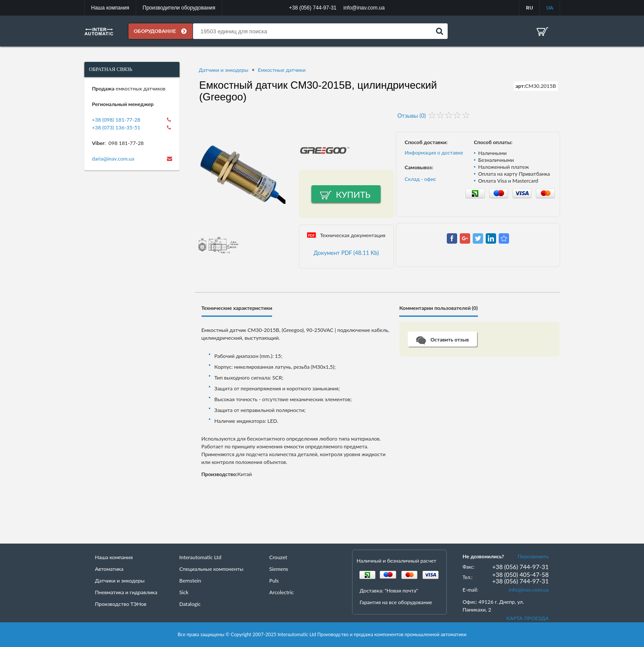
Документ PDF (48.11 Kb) (346, 253)
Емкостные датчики (282, 70)
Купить (353, 194)
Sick (184, 592)
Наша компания (110, 8)
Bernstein (190, 581)
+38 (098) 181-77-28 (116, 120)
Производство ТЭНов (121, 604)
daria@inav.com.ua (113, 159)
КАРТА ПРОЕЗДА (528, 618)
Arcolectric (282, 592)
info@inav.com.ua (529, 590)
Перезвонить (533, 556)
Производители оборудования (179, 8)
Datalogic (190, 604)
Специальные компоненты (211, 569)
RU (529, 8)
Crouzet (279, 557)
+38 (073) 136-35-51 (116, 127)
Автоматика (109, 569)
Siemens (279, 569)
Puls (274, 581)
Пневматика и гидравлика (126, 592)
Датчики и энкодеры (224, 70)
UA (550, 8)
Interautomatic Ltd (200, 557)
